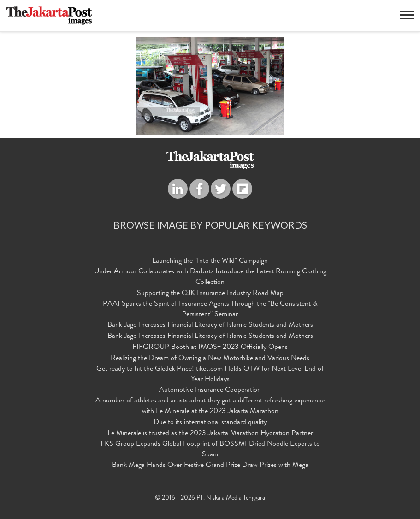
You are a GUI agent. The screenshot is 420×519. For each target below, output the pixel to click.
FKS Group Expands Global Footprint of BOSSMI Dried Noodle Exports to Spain (210, 450)
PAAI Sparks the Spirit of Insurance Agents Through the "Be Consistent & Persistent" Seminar (210, 310)
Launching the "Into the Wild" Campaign (210, 261)
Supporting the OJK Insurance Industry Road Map (210, 294)
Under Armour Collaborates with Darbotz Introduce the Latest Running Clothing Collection (210, 277)
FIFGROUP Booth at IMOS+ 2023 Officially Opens (210, 348)
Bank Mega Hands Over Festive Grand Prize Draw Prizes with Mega (210, 466)
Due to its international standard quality (210, 423)
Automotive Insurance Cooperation (210, 390)
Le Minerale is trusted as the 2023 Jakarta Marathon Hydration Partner (210, 434)
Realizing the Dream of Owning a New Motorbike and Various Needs (210, 359)
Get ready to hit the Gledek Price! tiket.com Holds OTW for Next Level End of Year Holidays (210, 375)
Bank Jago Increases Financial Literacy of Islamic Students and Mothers (210, 325)
